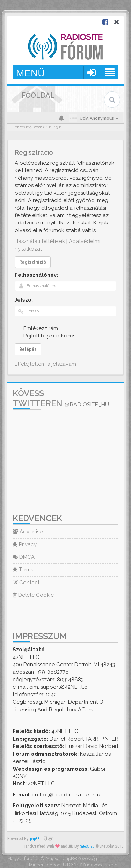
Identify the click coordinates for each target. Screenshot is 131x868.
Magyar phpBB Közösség (71, 858)
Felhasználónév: (36, 275)
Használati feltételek (40, 241)
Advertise (28, 532)
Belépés (28, 349)
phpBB (35, 839)
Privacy (25, 544)
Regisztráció (33, 262)
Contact (26, 583)
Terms (23, 570)
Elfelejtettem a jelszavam (45, 364)
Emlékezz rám (37, 328)
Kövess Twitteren (61, 398)
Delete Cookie (33, 595)
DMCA (24, 557)
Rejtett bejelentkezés (46, 336)
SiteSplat (87, 847)
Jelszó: (24, 300)
